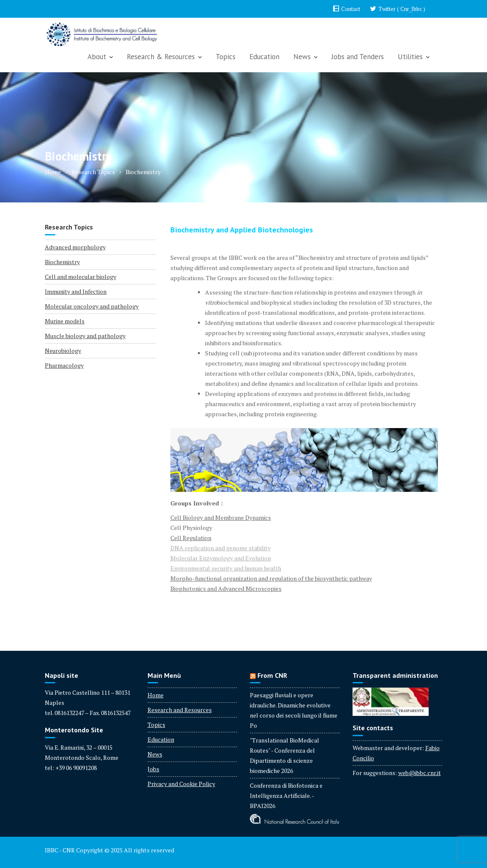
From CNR (272, 675)
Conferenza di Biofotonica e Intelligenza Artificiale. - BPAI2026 (286, 796)
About (97, 57)
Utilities (410, 57)
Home (156, 695)
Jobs (153, 769)
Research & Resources (161, 57)
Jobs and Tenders (358, 57)
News (302, 57)
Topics (226, 57)
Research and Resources (180, 710)
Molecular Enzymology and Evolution (221, 558)
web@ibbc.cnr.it (420, 773)
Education (264, 57)
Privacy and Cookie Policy (181, 784)
